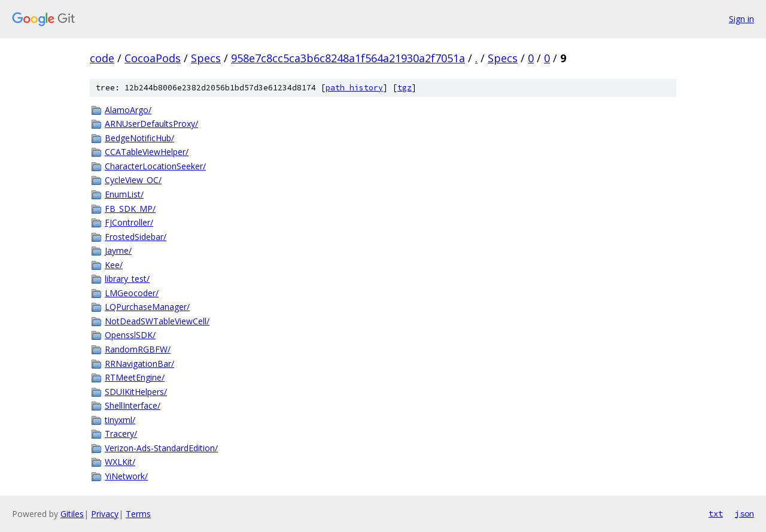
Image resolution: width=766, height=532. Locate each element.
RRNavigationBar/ (139, 364)
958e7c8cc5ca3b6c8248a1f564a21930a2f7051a (348, 58)
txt (716, 513)
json (744, 513)
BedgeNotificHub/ (139, 138)
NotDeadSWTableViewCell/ (157, 321)
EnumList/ (124, 194)
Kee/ (114, 265)
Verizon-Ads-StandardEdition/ (161, 448)
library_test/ (127, 279)
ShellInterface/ (133, 405)
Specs (206, 58)
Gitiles (72, 514)
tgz (405, 88)
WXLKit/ (120, 462)
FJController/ (129, 222)
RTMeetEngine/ (135, 377)
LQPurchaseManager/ (147, 307)
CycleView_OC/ (133, 180)
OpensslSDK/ (130, 335)
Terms (138, 514)
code (102, 58)
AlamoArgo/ (128, 110)
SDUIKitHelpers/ (136, 392)
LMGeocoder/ (132, 293)
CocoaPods (153, 58)
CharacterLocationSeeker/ (155, 166)
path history (354, 88)
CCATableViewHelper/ (147, 152)
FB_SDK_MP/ (130, 209)
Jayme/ (118, 250)
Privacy (105, 514)
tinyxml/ (120, 420)
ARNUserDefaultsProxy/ (151, 124)
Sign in (741, 19)
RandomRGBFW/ (138, 349)
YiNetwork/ (126, 476)
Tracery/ (121, 434)
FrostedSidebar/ (136, 237)
